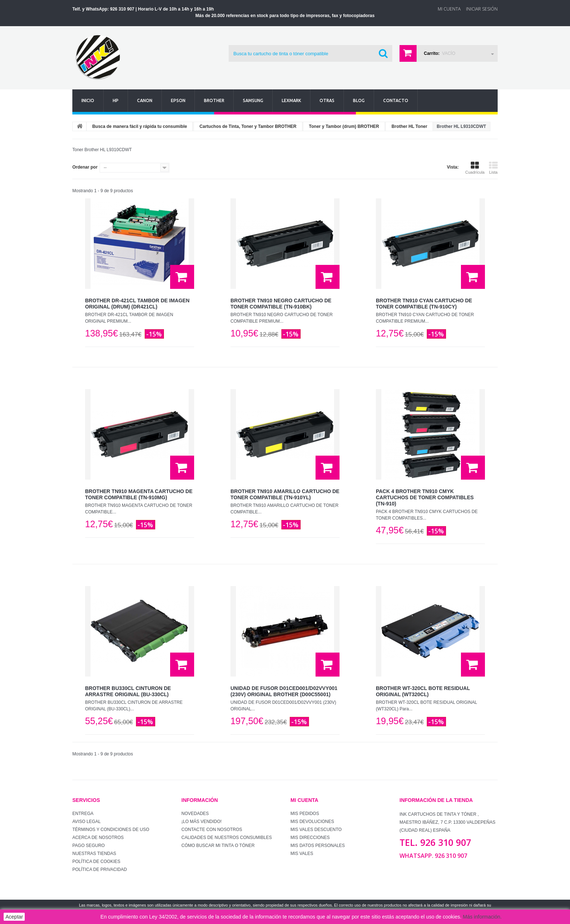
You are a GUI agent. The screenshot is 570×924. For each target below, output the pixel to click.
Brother (214, 100)
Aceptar (14, 917)
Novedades (195, 814)
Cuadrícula (475, 168)
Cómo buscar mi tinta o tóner (218, 846)
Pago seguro (89, 846)
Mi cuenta (304, 800)
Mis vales (302, 854)
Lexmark (291, 100)
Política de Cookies (96, 862)
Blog (359, 100)
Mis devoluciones (312, 822)
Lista (493, 168)
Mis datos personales (318, 846)
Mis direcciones (310, 838)
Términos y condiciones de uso (111, 830)
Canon (145, 100)
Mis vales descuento (316, 830)
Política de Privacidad (100, 869)
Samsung (253, 100)
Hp (116, 100)
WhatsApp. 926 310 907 (433, 856)
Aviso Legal (87, 822)
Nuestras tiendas (94, 854)
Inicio (88, 100)
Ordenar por (85, 167)
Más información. (482, 917)
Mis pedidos (305, 814)
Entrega (83, 814)
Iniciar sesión (482, 9)
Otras (327, 100)
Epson (178, 100)
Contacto (396, 100)
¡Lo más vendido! (202, 822)
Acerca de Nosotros (98, 838)
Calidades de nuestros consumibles (227, 838)
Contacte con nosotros (212, 830)
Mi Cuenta (449, 9)
